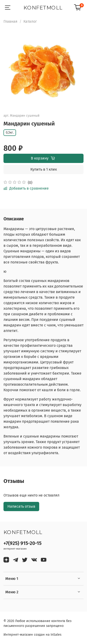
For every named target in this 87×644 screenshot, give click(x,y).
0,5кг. (10, 133)
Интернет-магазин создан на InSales (32, 635)
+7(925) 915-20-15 (23, 543)
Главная (10, 21)
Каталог (30, 21)
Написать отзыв (21, 506)
